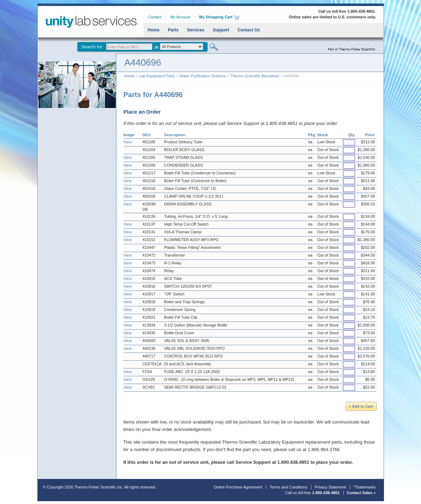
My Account (180, 17)
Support (221, 30)
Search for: (92, 47)
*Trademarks (365, 487)
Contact (155, 17)
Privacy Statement (330, 487)
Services (196, 30)
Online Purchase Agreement (238, 487)
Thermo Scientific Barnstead (255, 76)
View (128, 142)
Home (154, 30)
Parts (173, 30)
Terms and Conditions (288, 487)
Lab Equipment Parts (157, 76)
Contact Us (249, 30)
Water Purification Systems (203, 76)
